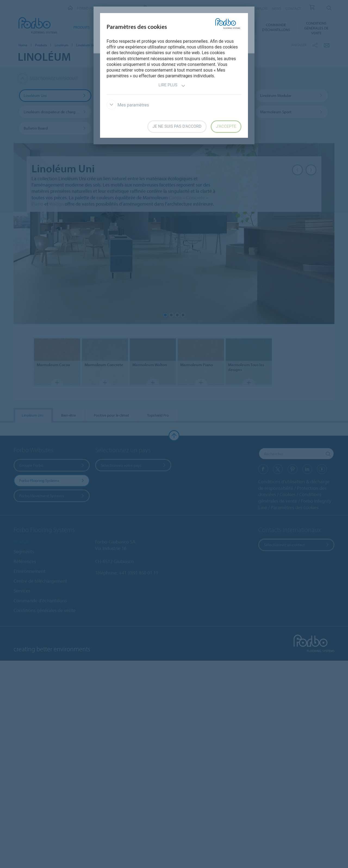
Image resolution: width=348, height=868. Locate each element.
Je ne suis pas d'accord (177, 126)
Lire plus (172, 86)
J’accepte (226, 126)
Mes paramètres (128, 105)
